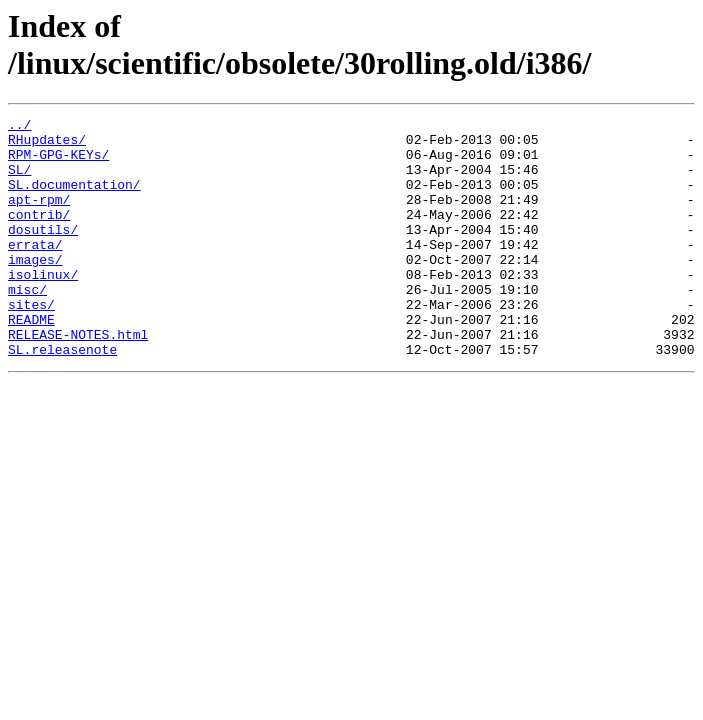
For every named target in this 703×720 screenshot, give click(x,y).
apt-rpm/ (39, 217)
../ (19, 127)
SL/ (19, 181)
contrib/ (39, 235)
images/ (35, 289)
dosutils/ (43, 253)
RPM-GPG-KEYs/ (58, 163)
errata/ (35, 271)
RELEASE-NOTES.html (78, 379)
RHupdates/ (47, 145)
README (31, 361)
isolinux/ (43, 307)
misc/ (27, 325)
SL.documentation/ (74, 199)
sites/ (31, 343)
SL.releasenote (62, 397)
